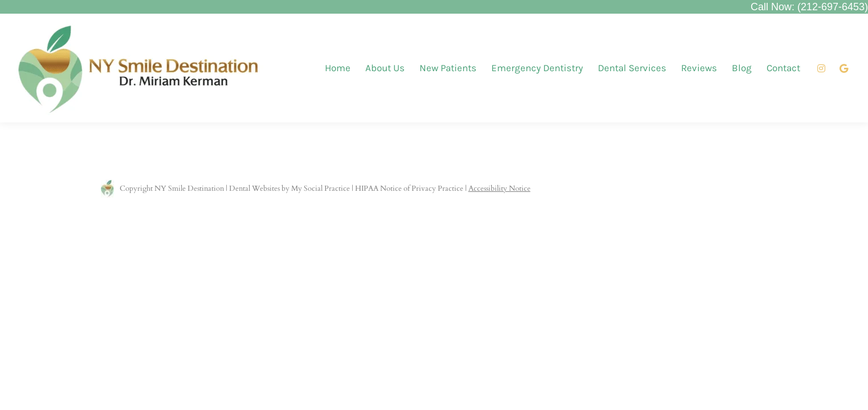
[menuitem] (338, 68)
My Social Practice (320, 188)
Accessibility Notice (500, 188)
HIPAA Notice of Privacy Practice (409, 188)
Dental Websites (254, 188)
